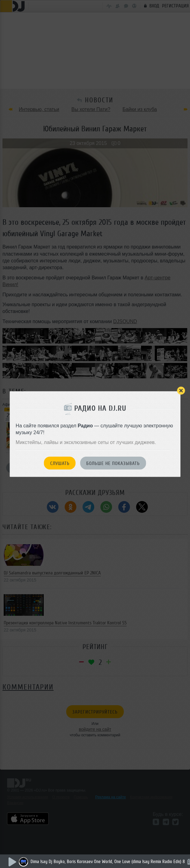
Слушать (60, 463)
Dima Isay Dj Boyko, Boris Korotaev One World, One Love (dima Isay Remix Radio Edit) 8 (108, 862)
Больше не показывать (113, 463)
